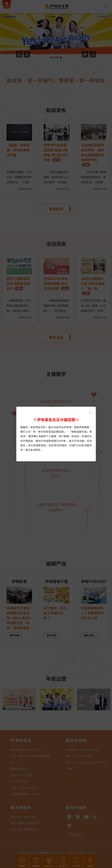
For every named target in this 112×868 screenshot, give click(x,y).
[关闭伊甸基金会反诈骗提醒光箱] (90, 412)
